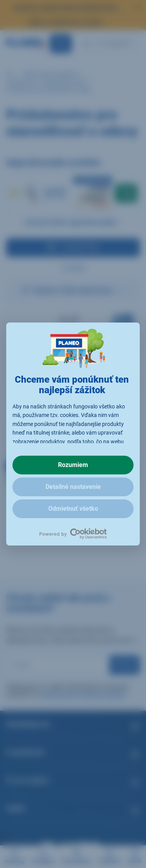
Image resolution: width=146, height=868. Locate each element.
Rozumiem (73, 465)
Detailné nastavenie (73, 487)
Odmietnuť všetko (73, 509)
